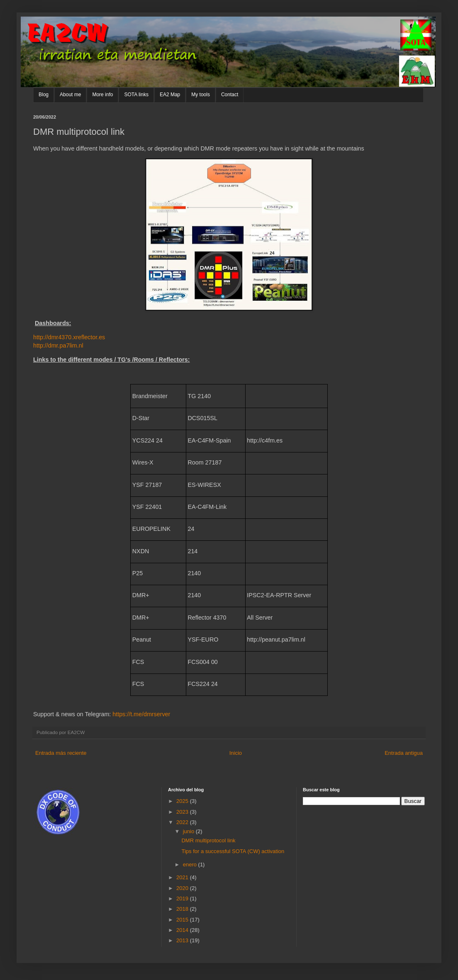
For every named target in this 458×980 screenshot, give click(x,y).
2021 (183, 877)
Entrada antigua (404, 753)
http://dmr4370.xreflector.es (69, 337)
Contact (230, 95)
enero (191, 864)
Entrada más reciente (61, 753)
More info (102, 95)
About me (70, 95)
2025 (183, 801)
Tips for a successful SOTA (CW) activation (233, 851)
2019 (183, 899)
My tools (201, 95)
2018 (183, 909)
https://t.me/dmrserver (141, 714)
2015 (183, 920)
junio (189, 831)
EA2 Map (170, 95)
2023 (183, 812)
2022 (183, 822)
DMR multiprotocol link (208, 840)
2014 (183, 930)
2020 (183, 888)
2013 (183, 940)
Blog (44, 95)
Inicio (236, 753)
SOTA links (136, 95)
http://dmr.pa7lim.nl (58, 345)
